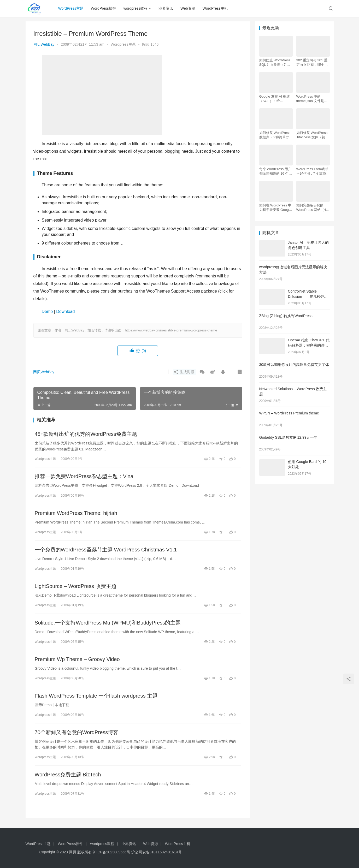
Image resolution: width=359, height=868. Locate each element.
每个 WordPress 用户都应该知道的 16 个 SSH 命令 (275, 171)
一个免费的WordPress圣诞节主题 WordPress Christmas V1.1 (106, 550)
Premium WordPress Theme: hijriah (76, 513)
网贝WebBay (44, 44)
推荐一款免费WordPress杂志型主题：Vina (84, 476)
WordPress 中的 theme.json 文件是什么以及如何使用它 (312, 99)
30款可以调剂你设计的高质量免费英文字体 (294, 365)
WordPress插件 (104, 8)
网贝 (73, 852)
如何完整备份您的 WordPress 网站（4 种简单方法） (311, 208)
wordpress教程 (136, 8)
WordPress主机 (215, 8)
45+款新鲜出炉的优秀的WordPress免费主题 (86, 434)
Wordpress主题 (123, 44)
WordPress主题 (71, 8)
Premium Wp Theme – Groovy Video (77, 659)
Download (65, 311)
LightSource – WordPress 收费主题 (76, 586)
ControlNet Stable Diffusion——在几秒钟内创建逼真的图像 (308, 296)
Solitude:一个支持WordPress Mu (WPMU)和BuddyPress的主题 (108, 623)
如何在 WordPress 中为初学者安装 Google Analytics (275, 208)
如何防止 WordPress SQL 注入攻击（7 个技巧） (275, 63)
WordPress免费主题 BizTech (68, 775)
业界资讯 (166, 8)
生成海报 (184, 372)
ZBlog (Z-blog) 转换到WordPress (286, 316)
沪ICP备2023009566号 (112, 852)
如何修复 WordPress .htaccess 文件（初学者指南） (313, 135)
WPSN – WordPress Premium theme (289, 413)
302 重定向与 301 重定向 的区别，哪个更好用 (312, 63)
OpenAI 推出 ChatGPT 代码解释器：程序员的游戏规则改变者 (309, 345)
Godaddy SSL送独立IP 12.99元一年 (288, 437)
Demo (47, 311)
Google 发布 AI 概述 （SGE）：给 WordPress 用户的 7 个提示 (275, 99)
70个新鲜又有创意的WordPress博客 (77, 732)
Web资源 (188, 8)
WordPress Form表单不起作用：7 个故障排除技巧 (313, 171)
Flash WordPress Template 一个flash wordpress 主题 (96, 696)
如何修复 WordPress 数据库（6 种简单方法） (275, 135)
